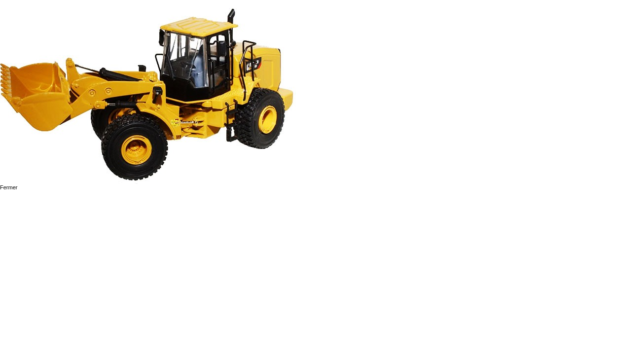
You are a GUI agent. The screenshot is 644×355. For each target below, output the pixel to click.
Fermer (9, 187)
